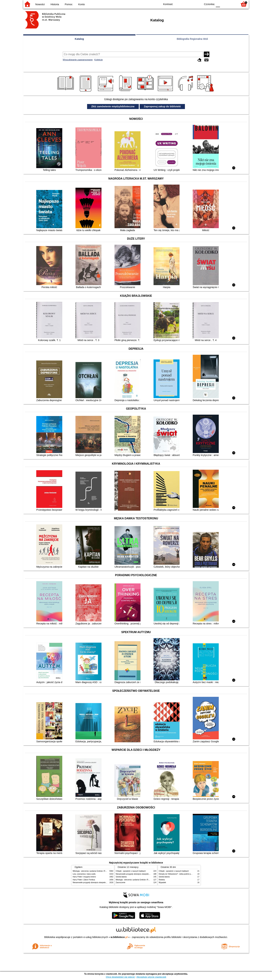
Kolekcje (99, 60)
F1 (224, 4)
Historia (55, 4)
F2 (232, 4)
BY (198, 4)
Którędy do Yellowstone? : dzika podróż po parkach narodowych (184, 874)
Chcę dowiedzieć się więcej (120, 977)
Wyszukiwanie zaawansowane (78, 60)
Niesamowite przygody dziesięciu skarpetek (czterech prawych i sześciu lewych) (104, 883)
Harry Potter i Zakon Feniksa (84, 880)
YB (191, 4)
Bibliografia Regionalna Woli (192, 39)
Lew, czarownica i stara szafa (84, 874)
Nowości (40, 4)
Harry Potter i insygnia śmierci (84, 877)
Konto (82, 4)
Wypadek (162, 883)
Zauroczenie (120, 883)
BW (184, 4)
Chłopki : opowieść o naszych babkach (131, 871)
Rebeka (162, 880)
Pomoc (69, 4)
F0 (218, 4)
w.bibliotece (119, 937)
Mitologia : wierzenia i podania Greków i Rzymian (92, 871)
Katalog (79, 39)
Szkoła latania (121, 877)
